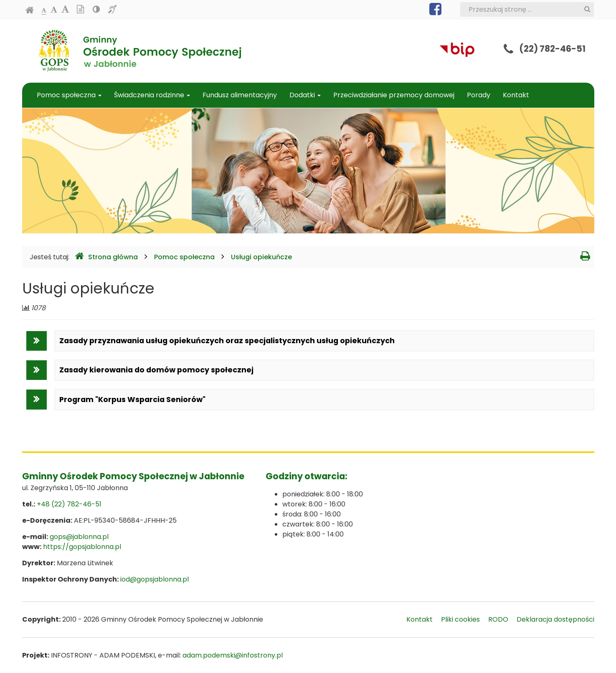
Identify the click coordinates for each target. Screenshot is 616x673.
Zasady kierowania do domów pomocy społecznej (156, 370)
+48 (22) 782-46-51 (69, 504)
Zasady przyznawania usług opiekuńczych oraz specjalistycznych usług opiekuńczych (227, 341)
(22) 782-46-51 (552, 49)
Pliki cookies (460, 619)
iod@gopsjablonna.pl (155, 579)
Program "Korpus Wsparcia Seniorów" (132, 400)
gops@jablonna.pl (79, 537)
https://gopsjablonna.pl (82, 547)
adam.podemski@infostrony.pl (233, 655)
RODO (498, 619)
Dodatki (305, 95)
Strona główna (106, 257)
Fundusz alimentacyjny (240, 95)
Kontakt (516, 95)
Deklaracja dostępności (555, 619)
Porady (479, 95)
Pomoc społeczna (69, 95)
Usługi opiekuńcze (261, 257)
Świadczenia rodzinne (152, 95)
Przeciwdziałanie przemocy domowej (394, 95)
